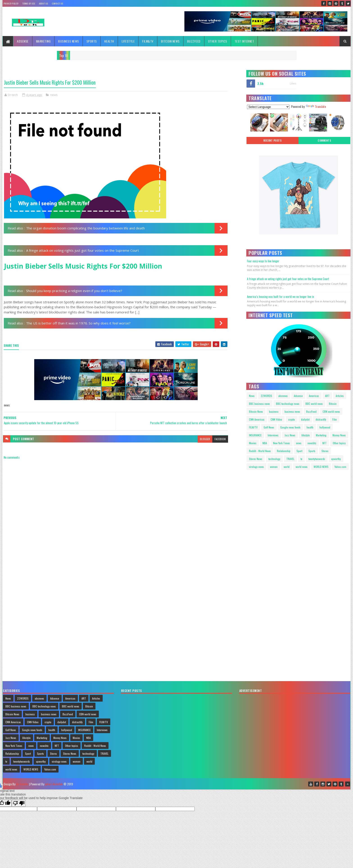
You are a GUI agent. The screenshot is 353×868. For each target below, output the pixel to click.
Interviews (273, 435)
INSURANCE (255, 435)
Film (335, 419)
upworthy (336, 459)
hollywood (325, 427)
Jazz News (290, 435)
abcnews (283, 396)
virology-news (256, 467)
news (54, 95)
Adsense (23, 41)
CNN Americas (257, 419)
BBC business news (259, 404)
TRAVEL (290, 459)
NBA (265, 443)
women (274, 467)
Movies (253, 443)
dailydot (305, 419)
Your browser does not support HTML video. (266, 492)
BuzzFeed (194, 41)
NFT (325, 443)
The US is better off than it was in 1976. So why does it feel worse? (78, 323)
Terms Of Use (29, 3)
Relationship (284, 451)
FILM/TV (253, 427)
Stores (325, 451)
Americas (314, 396)
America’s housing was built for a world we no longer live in (281, 297)
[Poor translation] (19, 803)
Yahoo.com (340, 467)
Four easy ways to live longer (263, 261)
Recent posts (272, 141)
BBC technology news (288, 404)
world (287, 467)
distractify (321, 419)
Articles (340, 396)
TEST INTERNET (244, 41)
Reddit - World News (260, 451)
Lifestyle (128, 41)
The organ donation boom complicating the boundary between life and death (85, 228)
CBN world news (331, 411)
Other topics (218, 41)
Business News (69, 41)
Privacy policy (11, 3)
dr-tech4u (22, 784)
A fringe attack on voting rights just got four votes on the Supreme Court (83, 250)
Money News (339, 435)
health (310, 427)
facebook (220, 439)
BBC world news (314, 404)
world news (302, 467)
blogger (205, 439)
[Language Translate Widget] (268, 107)
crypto (292, 419)
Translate (316, 106)
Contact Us (57, 3)
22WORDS (266, 396)
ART (327, 396)
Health (109, 41)
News (252, 396)
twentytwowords (317, 459)
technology (274, 459)
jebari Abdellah (54, 784)
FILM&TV (148, 41)
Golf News (269, 427)
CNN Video (276, 419)
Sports (92, 41)
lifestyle (306, 435)
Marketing (43, 41)
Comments (324, 141)
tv (301, 459)
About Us (43, 3)
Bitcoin (333, 404)
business (274, 411)
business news (292, 411)
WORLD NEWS (321, 467)
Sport (299, 451)
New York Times (282, 443)
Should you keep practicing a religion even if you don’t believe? (74, 291)
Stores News (256, 459)
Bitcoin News (170, 41)
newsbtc (312, 443)
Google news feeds (290, 427)
